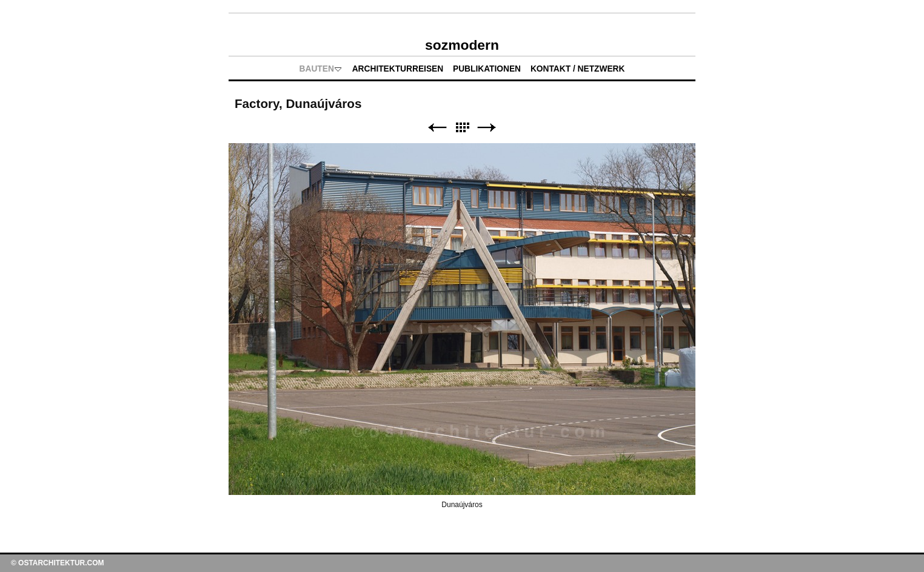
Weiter (487, 128)
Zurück (437, 128)
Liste (462, 128)
